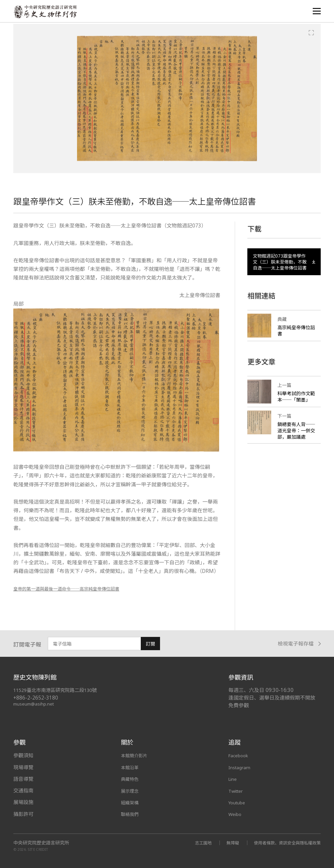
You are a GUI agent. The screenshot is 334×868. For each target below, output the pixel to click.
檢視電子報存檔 (299, 644)
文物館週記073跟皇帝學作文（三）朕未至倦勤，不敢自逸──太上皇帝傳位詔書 (284, 267)
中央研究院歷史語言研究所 (41, 842)
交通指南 (23, 790)
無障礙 (224, 842)
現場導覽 (23, 767)
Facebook (240, 755)
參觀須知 (23, 755)
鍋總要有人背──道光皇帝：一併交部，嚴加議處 (295, 444)
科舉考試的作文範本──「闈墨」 (297, 407)
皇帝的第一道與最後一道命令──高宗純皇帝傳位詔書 (75, 589)
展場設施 (23, 802)
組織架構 (131, 802)
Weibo (236, 814)
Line (233, 779)
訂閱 (150, 644)
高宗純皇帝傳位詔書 (295, 341)
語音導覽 (23, 779)
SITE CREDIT (38, 849)
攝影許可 (23, 814)
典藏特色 (131, 779)
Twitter (237, 790)
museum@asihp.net (35, 704)
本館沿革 (131, 767)
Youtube (238, 802)
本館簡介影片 (136, 755)
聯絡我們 (131, 814)
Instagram (241, 767)
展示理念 (131, 790)
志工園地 (193, 842)
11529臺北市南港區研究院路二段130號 (58, 690)
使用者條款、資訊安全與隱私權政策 (284, 842)
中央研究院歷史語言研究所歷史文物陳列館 (47, 12)
